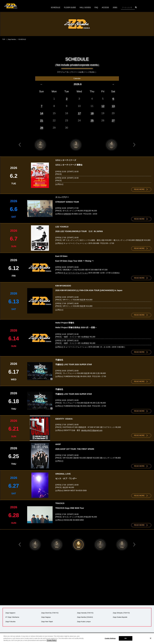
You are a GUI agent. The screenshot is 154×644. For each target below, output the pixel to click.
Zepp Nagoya (46, 616)
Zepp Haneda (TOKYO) (85, 612)
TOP (4, 39)
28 (42, 128)
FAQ (96, 7)
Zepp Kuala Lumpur (84, 621)
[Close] (151, 638)
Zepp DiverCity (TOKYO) (50, 612)
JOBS (115, 7)
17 (79, 113)
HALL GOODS (85, 7)
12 (103, 106)
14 (42, 113)
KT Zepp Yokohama (12, 616)
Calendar (77, 78)
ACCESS (105, 7)
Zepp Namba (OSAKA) (85, 616)
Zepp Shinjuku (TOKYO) (121, 612)
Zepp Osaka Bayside (120, 616)
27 (113, 120)
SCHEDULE (55, 7)
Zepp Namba (12, 39)
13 (113, 106)
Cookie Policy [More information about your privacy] (52, 640)
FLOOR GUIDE (70, 7)
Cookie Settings (110, 638)
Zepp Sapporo (10, 612)
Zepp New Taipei (47, 621)
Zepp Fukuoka (10, 621)
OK (126, 638)
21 (42, 120)
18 (92, 113)
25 (92, 120)
